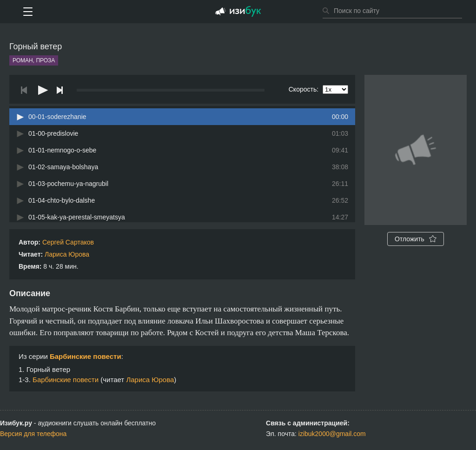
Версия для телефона (33, 434)
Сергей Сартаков (68, 242)
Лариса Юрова (67, 254)
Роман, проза (34, 60)
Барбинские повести (86, 356)
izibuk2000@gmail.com (332, 434)
